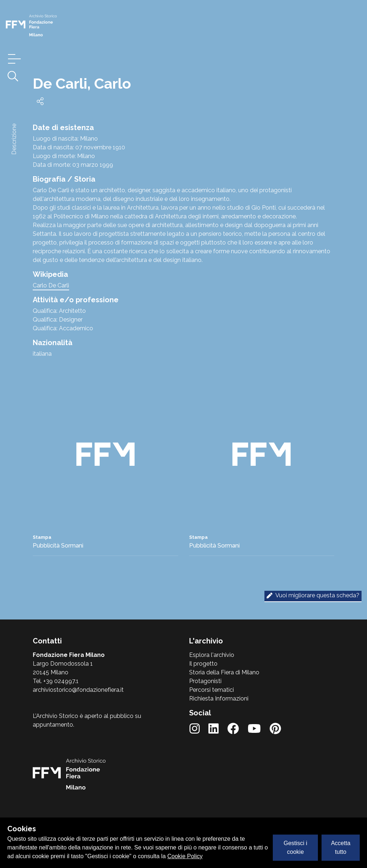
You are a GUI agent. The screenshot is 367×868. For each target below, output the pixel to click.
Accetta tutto (341, 847)
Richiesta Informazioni (219, 699)
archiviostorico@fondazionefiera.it (78, 690)
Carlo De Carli (51, 285)
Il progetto (203, 664)
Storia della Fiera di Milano (224, 672)
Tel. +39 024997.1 (56, 681)
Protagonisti (205, 681)
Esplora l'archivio (212, 655)
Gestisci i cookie (296, 847)
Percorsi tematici (212, 690)
